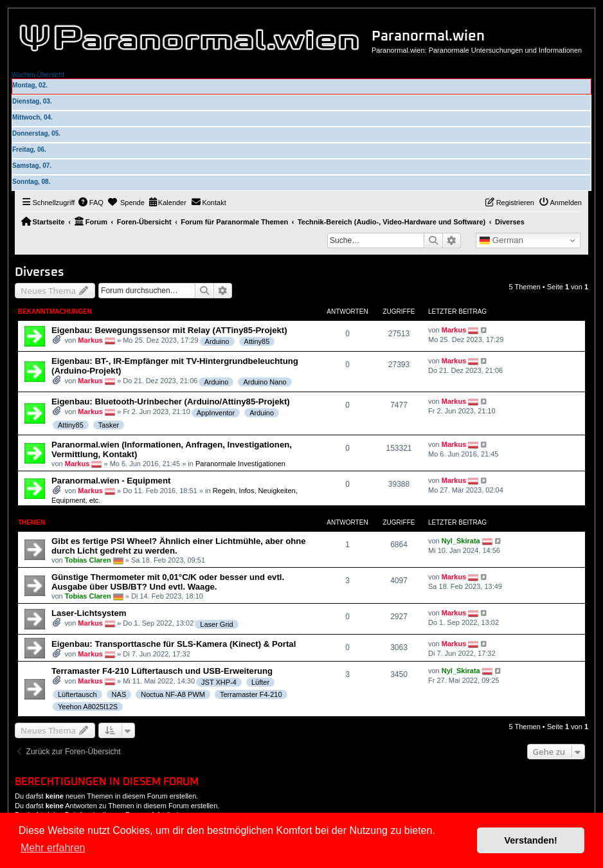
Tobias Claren (88, 560)
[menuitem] (91, 203)
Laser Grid (216, 624)
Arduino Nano (265, 382)
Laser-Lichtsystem (89, 613)
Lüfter (260, 682)
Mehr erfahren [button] (53, 848)
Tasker (109, 425)
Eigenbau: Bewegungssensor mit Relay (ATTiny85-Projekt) (169, 330)
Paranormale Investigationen (240, 464)
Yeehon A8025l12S (88, 707)
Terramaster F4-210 (251, 694)
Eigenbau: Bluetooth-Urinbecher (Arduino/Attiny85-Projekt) (171, 402)
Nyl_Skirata (461, 541)
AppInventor (216, 413)
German (501, 240)
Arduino (217, 341)
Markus (90, 340)
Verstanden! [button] (531, 840)
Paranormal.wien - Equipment (111, 481)
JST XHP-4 (219, 682)
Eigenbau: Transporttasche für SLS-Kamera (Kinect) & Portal (174, 644)
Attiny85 (257, 341)
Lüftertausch (77, 694)
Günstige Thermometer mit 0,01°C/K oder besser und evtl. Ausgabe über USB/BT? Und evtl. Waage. (168, 582)
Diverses (40, 272)
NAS (119, 694)
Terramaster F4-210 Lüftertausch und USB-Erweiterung (162, 671)
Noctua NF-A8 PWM (173, 694)
